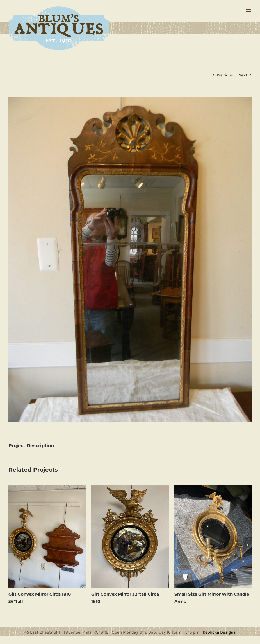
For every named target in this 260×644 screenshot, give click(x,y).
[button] (13, 545)
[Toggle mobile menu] (249, 11)
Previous (225, 75)
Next (243, 75)
